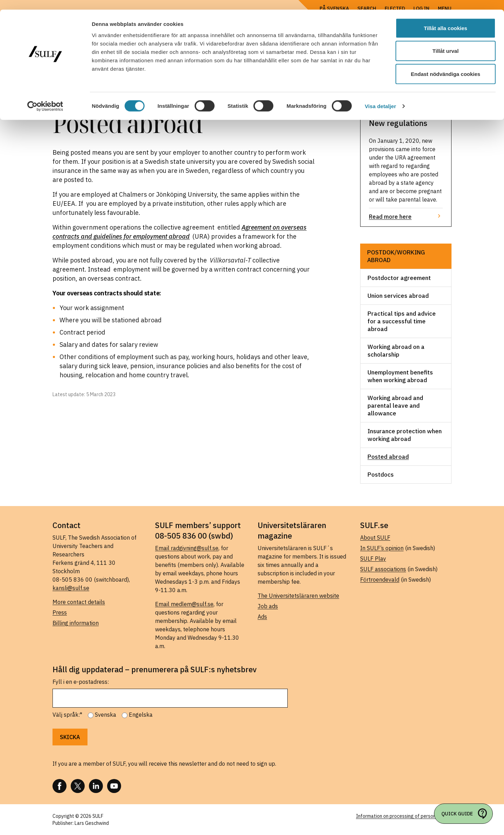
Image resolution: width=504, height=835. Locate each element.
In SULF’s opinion (382, 548)
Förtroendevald (380, 580)
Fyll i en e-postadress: (81, 682)
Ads (262, 617)
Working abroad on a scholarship (396, 351)
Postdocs (381, 475)
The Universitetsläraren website (298, 596)
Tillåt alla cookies (446, 18)
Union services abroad (398, 296)
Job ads (268, 606)
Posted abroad (388, 457)
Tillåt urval (446, 41)
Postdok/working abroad (396, 256)
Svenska (106, 715)
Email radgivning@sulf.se (187, 548)
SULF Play (373, 559)
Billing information (76, 623)
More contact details (79, 602)
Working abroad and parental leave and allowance (395, 406)
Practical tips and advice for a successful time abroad (402, 321)
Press (60, 612)
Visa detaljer (380, 96)
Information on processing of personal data (404, 816)
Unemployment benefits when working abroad (400, 376)
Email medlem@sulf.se (184, 604)
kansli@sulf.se (71, 588)
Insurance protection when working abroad (405, 435)
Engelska (141, 715)
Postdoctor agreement (399, 278)
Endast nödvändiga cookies (446, 64)
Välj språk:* (67, 715)
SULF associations (383, 569)
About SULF (375, 538)
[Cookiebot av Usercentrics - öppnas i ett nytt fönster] (45, 97)
